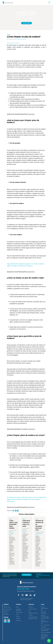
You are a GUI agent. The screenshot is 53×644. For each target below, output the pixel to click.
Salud (17, 615)
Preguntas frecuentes (33, 613)
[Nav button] (49, 3)
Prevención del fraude (46, 633)
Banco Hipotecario (8, 609)
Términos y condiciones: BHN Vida (45, 622)
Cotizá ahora (26, 575)
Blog (30, 611)
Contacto (31, 615)
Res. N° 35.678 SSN (45, 625)
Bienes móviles (19, 613)
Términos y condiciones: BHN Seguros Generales (45, 617)
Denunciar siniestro (33, 609)
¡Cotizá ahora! (26, 23)
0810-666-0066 (23, 589)
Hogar (17, 607)
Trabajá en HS (7, 611)
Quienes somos (7, 607)
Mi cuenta (31, 607)
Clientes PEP (44, 627)
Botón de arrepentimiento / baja (45, 609)
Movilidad (18, 618)
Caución (18, 617)
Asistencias (19, 620)
